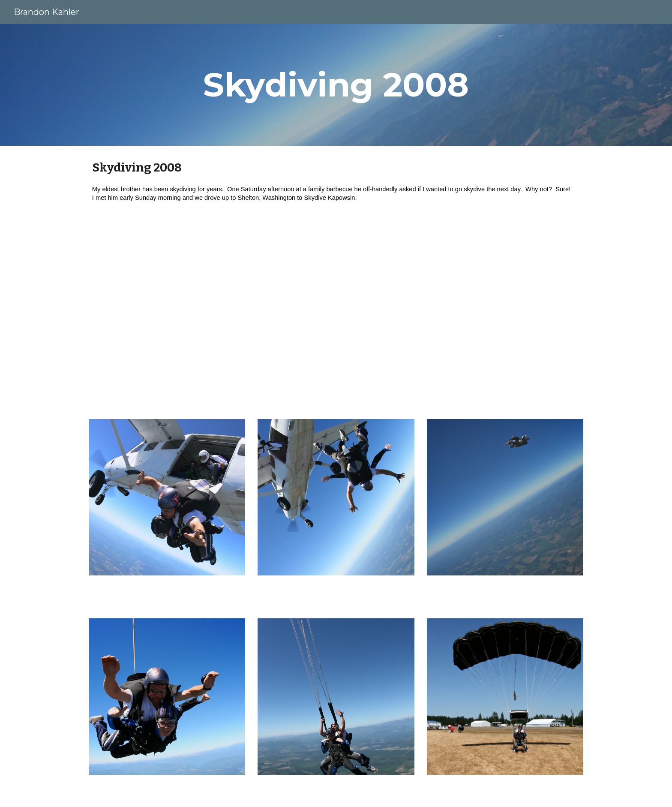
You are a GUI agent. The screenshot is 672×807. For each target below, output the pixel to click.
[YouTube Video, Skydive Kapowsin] (336, 317)
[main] (336, 85)
